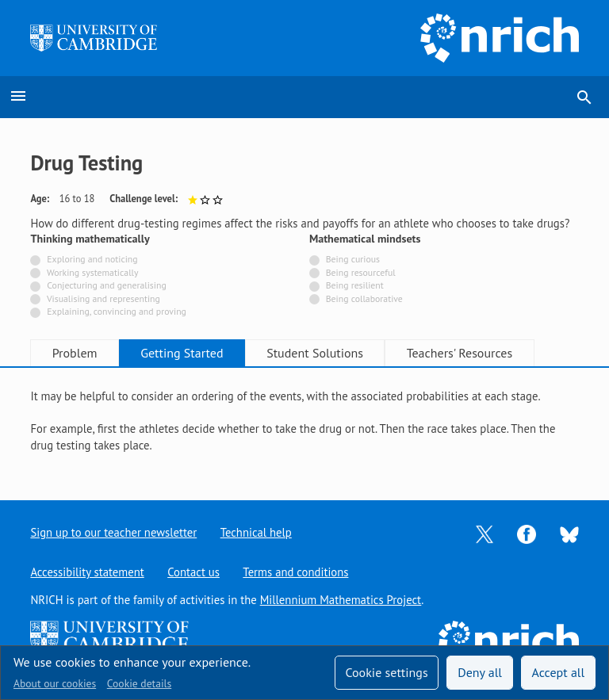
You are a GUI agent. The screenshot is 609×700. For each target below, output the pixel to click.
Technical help (256, 532)
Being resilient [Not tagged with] (355, 285)
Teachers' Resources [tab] (465, 353)
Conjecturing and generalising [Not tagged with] (106, 285)
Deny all (480, 672)
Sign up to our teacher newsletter (113, 532)
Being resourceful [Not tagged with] (361, 272)
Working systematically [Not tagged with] (93, 272)
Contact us (193, 572)
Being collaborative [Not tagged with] (364, 298)
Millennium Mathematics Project (341, 600)
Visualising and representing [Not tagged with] (103, 298)
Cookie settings (386, 672)
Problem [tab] (76, 353)
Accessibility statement (87, 572)
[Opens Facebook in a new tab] (527, 533)
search (584, 98)
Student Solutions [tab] (319, 353)
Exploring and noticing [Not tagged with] (92, 259)
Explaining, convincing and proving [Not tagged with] (117, 311)
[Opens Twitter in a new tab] (485, 533)
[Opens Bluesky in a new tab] (569, 533)
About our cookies (55, 683)
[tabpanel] (304, 421)
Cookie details (139, 683)
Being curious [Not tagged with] (353, 259)
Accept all (559, 672)
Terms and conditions (296, 572)
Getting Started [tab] (184, 353)
